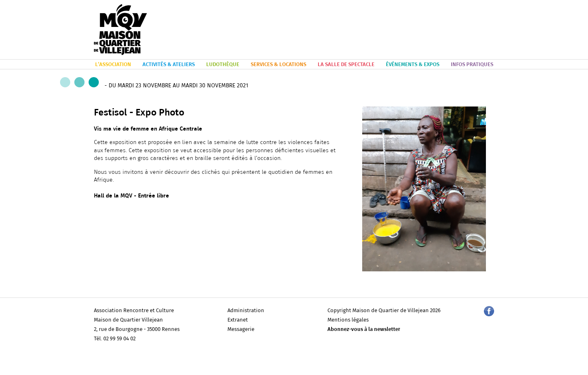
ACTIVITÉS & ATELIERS (169, 65)
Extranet (238, 320)
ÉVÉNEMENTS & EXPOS (413, 65)
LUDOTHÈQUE (223, 65)
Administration (246, 311)
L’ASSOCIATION (113, 65)
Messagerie (241, 330)
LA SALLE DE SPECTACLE (346, 65)
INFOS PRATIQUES (472, 65)
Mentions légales (348, 320)
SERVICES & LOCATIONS (278, 65)
